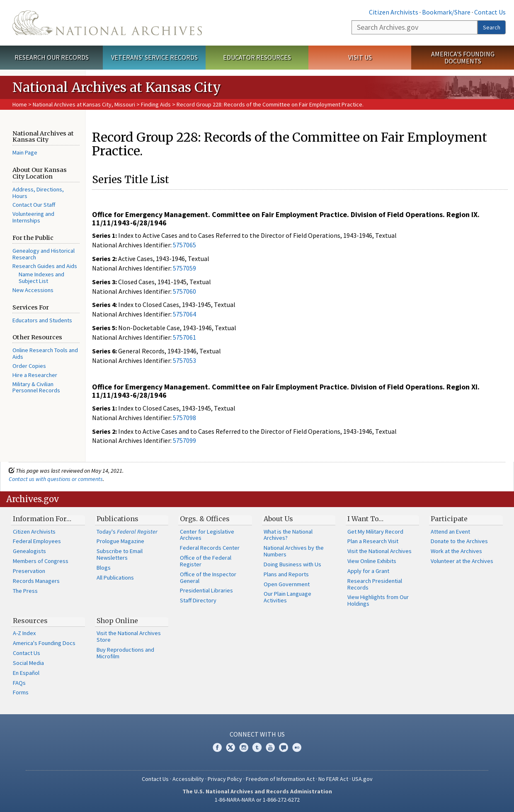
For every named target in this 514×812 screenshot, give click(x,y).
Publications (118, 519)
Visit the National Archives (379, 551)
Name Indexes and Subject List (41, 278)
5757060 (184, 291)
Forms (21, 692)
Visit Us (360, 57)
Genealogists (29, 551)
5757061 (184, 337)
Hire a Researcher (35, 375)
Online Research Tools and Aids (45, 353)
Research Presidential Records (375, 584)
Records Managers (36, 581)
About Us (278, 519)
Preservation (29, 571)
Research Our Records (52, 57)
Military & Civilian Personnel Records (36, 387)
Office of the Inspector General (208, 578)
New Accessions (33, 290)
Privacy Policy (225, 779)
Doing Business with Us (292, 564)
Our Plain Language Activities (287, 597)
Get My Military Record (375, 532)
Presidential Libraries (206, 590)
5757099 (184, 440)
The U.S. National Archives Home (107, 23)
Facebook (217, 747)
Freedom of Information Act (280, 779)
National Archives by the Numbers (294, 551)
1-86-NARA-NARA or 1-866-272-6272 (257, 800)
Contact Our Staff (34, 205)
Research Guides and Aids (45, 266)
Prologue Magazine (120, 541)
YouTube (270, 747)
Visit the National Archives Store (129, 636)
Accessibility (188, 779)
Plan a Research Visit (373, 541)
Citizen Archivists (394, 12)
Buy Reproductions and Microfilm (125, 653)
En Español (26, 673)
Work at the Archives (456, 551)
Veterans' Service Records (154, 57)
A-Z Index (24, 633)
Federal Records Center (210, 548)
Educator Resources (257, 57)
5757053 (184, 360)
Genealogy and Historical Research (44, 254)
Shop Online (117, 621)
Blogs (104, 568)
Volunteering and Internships (33, 217)
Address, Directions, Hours (38, 193)
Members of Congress (41, 561)
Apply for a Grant (368, 571)
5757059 (184, 268)
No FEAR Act (333, 779)
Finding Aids (156, 104)
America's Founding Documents (463, 57)
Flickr (297, 747)
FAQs (19, 683)
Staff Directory (198, 600)
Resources (30, 621)
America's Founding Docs (44, 643)
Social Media (28, 663)
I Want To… (365, 519)
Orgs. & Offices (205, 519)
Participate (449, 519)
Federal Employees (37, 541)
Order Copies (29, 366)
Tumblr (257, 747)
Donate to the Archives (459, 541)
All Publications (115, 578)
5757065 (184, 245)
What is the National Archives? (288, 535)
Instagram (244, 747)
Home (20, 104)
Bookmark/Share (446, 12)
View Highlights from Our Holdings (378, 600)
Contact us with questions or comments (56, 479)
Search (492, 27)
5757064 (184, 314)
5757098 (184, 418)
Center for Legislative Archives (207, 535)
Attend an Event (450, 532)
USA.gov (362, 779)
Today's (127, 532)
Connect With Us (257, 734)
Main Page (25, 152)
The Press (25, 591)
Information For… (42, 519)
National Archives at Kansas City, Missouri (84, 104)
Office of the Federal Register (206, 561)
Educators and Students (42, 320)
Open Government (287, 584)
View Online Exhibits (372, 561)
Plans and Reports (286, 574)
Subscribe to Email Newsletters (120, 554)
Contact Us (490, 12)
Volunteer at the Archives (462, 561)
